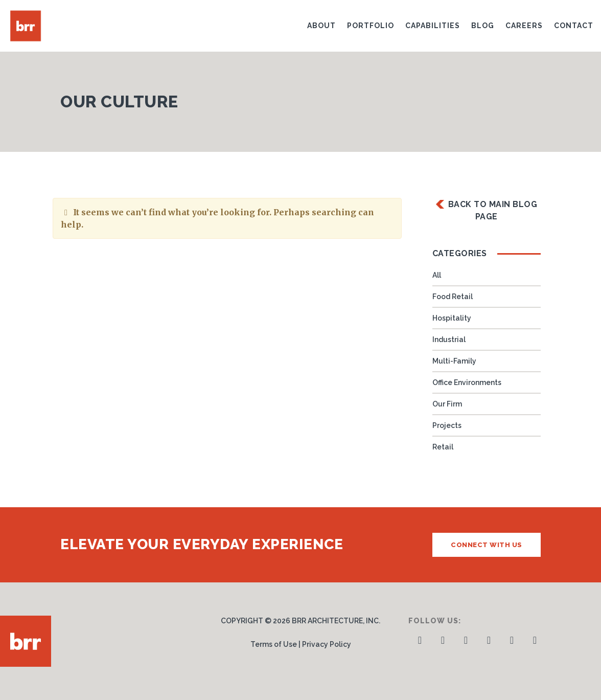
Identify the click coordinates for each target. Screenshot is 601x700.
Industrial (449, 340)
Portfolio (371, 26)
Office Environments (467, 382)
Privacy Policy (327, 644)
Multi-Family (454, 361)
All (437, 275)
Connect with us (487, 545)
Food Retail (453, 297)
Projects (447, 425)
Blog (483, 26)
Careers (524, 26)
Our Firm (447, 404)
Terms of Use (274, 644)
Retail (443, 447)
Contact (574, 26)
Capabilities (433, 26)
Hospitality (452, 318)
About (321, 26)
